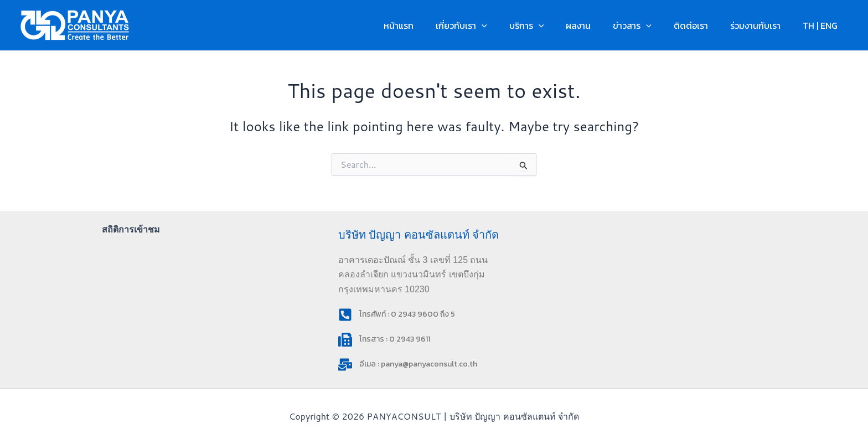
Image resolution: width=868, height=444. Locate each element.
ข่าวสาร (648, 25)
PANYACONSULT (206, 25)
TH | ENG (822, 25)
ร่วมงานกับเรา (762, 25)
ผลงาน (598, 25)
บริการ (551, 25)
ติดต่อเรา (702, 25)
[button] (510, 25)
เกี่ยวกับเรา (490, 25)
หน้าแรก (432, 25)
